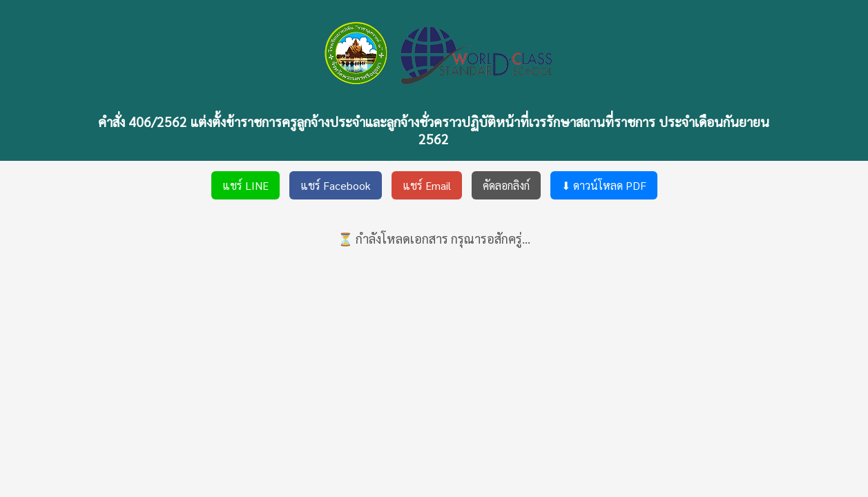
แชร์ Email (427, 185)
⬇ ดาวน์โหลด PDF (604, 185)
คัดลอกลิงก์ (506, 185)
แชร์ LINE (245, 185)
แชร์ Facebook (336, 185)
